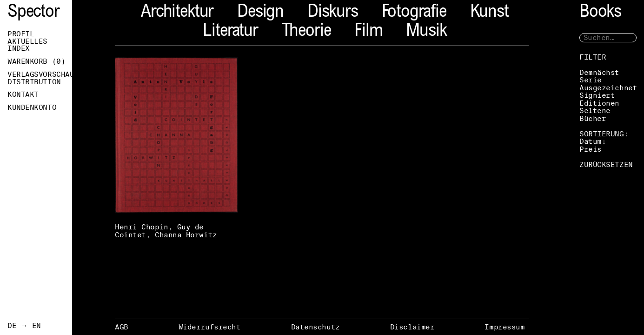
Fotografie (414, 13)
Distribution (34, 82)
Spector (33, 13)
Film (368, 32)
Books (600, 13)
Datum (591, 141)
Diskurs (333, 13)
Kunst (489, 13)
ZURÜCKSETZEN (606, 164)
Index (19, 48)
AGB (122, 327)
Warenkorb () (36, 61)
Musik (426, 32)
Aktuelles (27, 41)
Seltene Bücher (595, 114)
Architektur (177, 13)
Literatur (230, 32)
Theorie (306, 32)
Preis (591, 149)
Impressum (505, 327)
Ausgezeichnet (608, 88)
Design (260, 13)
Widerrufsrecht (210, 327)
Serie (591, 80)
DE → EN (24, 326)
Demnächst (599, 72)
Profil (21, 34)
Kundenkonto (32, 107)
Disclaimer (412, 327)
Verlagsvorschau (40, 74)
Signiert (597, 95)
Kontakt (23, 94)
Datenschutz (315, 327)
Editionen (599, 103)
